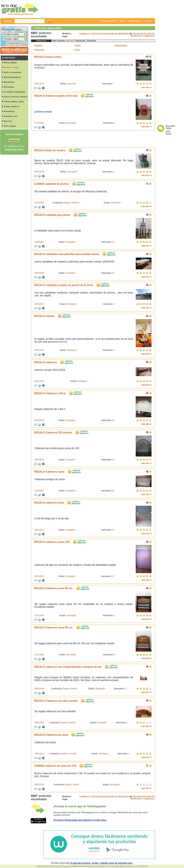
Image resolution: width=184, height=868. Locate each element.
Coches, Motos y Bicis (14, 102)
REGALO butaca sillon (48, 57)
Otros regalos (10, 126)
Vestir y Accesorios (12, 72)
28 (120, 34)
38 (131, 36)
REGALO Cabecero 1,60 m (50, 393)
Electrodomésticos (12, 77)
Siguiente (150, 36)
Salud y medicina (12, 107)
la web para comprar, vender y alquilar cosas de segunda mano (101, 863)
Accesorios (40, 50)
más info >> (147, 87)
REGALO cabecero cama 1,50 (52, 542)
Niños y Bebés (10, 63)
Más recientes (59, 41)
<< (90, 34)
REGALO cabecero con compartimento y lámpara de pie (68, 667)
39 (135, 36)
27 (116, 34)
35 (145, 34)
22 (98, 34)
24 (105, 34)
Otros (78, 50)
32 (134, 34)
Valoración (80, 41)
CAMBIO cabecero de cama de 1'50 (55, 766)
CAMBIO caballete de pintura (52, 184)
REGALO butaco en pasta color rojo (56, 96)
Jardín (78, 45)
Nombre (70, 41)
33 (138, 34)
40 (139, 36)
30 (127, 34)
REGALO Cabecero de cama (51, 735)
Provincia (91, 41)
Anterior (84, 34)
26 (112, 34)
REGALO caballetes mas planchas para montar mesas (67, 254)
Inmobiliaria (9, 111)
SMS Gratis (169, 132)
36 (149, 34)
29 (123, 34)
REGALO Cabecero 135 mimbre (53, 433)
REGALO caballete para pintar (52, 215)
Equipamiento (121, 45)
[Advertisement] (97, 9)
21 (94, 34)
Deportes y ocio (11, 116)
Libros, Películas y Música (16, 97)
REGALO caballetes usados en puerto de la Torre (64, 285)
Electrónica (9, 82)
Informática (9, 87)
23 (101, 34)
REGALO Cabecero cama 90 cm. (54, 588)
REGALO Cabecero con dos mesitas (56, 701)
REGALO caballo (44, 316)
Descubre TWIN (171, 127)
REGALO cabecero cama (49, 503)
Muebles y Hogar (11, 68)
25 (109, 34)
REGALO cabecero (46, 362)
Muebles (39, 45)
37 (153, 34)
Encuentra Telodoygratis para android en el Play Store (80, 820)
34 (142, 34)
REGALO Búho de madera (50, 150)
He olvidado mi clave (14, 146)
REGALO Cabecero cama (49, 472)
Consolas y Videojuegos (15, 92)
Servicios (8, 121)
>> (142, 36)
